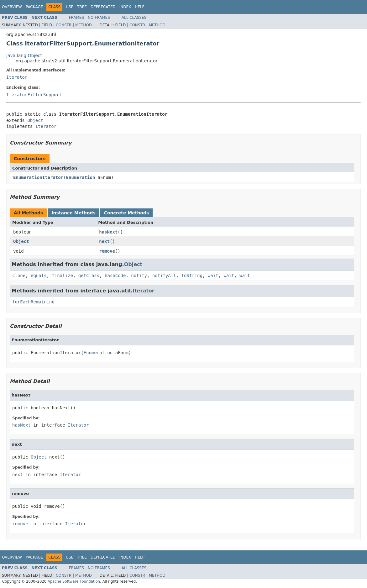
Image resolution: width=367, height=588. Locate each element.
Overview (12, 7)
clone (19, 276)
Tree (82, 7)
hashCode (115, 276)
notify (139, 276)
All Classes (134, 18)
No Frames (99, 18)
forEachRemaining (33, 302)
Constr (64, 25)
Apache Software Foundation (74, 581)
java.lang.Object (24, 55)
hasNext (108, 232)
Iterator (17, 77)
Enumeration (81, 177)
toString (192, 276)
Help (140, 7)
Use (70, 7)
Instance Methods (73, 213)
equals (39, 276)
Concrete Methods (127, 213)
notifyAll (164, 276)
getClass (89, 276)
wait (213, 276)
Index (125, 7)
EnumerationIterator (38, 177)
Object (35, 120)
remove (107, 251)
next (104, 241)
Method (84, 25)
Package (34, 7)
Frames (77, 18)
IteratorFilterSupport (34, 95)
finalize (62, 276)
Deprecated (103, 7)
